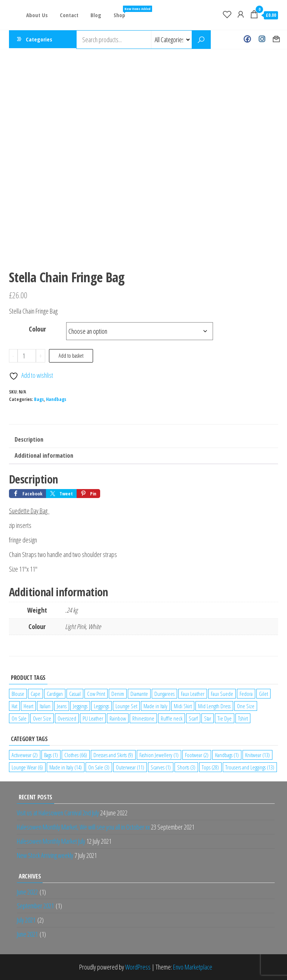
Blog (94, 15)
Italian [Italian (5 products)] (45, 706)
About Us (37, 15)
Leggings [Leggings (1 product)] (101, 706)
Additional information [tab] (44, 455)
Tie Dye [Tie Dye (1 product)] (225, 718)
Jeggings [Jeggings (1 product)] (80, 706)
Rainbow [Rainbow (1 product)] (118, 718)
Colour (37, 329)
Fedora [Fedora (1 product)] (246, 694)
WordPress (138, 967)
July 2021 (26, 920)
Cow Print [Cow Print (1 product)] (96, 694)
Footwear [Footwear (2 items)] (197, 755)
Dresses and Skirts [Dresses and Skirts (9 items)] (113, 755)
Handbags (56, 399)
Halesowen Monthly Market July (51, 841)
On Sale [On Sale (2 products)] (19, 718)
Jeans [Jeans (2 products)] (62, 706)
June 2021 (27, 934)
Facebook (247, 40)
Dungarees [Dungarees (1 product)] (164, 694)
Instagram (262, 40)
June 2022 (27, 892)
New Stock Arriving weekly (45, 855)
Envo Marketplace (193, 967)
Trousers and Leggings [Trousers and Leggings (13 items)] (250, 767)
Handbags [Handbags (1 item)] (227, 755)
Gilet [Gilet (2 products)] (263, 694)
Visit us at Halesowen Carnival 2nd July (58, 813)
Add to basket (71, 356)
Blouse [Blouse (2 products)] (18, 694)
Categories (39, 40)
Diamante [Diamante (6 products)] (139, 694)
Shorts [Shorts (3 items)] (186, 767)
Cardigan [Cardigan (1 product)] (55, 694)
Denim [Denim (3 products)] (118, 694)
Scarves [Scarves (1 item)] (161, 767)
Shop (119, 12)
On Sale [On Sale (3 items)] (99, 767)
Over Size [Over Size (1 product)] (42, 718)
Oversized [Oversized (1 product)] (67, 718)
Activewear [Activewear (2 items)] (25, 755)
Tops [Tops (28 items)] (210, 767)
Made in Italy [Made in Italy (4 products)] (155, 706)
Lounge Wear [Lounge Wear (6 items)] (27, 767)
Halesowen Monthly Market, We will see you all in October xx (83, 827)
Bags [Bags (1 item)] (51, 755)
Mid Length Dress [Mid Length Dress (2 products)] (214, 706)
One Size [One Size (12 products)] (246, 706)
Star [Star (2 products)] (208, 718)
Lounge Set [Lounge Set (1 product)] (126, 706)
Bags (39, 399)
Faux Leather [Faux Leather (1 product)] (193, 694)
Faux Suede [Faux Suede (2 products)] (222, 694)
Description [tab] (29, 439)
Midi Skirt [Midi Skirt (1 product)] (183, 706)
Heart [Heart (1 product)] (28, 706)
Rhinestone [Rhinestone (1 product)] (143, 718)
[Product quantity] (27, 356)
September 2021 (35, 906)
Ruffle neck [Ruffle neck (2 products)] (172, 718)
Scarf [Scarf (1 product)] (193, 718)
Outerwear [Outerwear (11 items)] (130, 767)
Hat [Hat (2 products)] (14, 706)
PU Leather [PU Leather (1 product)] (93, 718)
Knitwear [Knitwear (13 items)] (257, 755)
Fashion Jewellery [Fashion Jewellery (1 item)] (159, 755)
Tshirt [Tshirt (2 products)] (243, 718)
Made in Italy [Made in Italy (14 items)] (66, 767)
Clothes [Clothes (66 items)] (76, 755)
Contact (68, 15)
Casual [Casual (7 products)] (75, 694)
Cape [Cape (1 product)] (36, 694)
